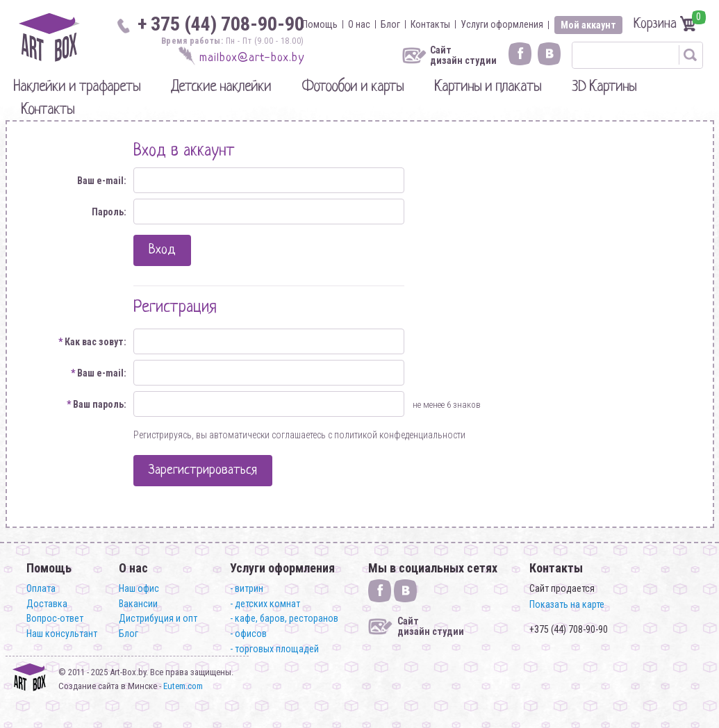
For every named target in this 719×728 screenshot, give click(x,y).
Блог (390, 24)
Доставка (47, 604)
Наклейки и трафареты (77, 87)
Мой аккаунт (588, 25)
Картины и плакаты (488, 87)
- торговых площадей (274, 649)
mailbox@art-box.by (252, 58)
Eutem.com (183, 686)
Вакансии (138, 604)
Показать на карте (567, 604)
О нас (359, 24)
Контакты (430, 24)
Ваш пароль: (97, 404)
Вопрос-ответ (55, 618)
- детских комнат (265, 604)
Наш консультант (62, 634)
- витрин (247, 588)
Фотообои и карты (353, 87)
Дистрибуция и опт (158, 618)
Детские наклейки (221, 87)
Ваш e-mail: (102, 181)
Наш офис (139, 588)
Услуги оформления (502, 24)
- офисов (248, 634)
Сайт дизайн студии (463, 56)
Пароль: (109, 212)
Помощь (320, 24)
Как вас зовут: (92, 342)
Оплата (41, 588)
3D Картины (604, 87)
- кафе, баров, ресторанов (284, 618)
